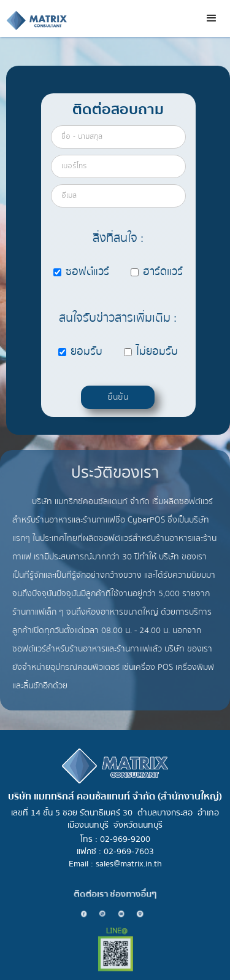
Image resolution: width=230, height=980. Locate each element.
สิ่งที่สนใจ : (118, 238)
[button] (212, 18)
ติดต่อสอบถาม (118, 110)
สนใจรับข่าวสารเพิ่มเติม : (118, 318)
